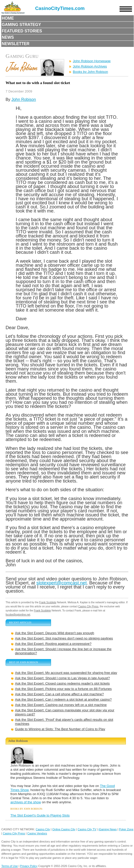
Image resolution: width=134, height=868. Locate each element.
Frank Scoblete (48, 602)
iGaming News (108, 829)
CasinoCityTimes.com (60, 8)
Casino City (43, 829)
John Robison (24, 99)
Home (8, 18)
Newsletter (16, 44)
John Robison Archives (90, 66)
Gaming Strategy (21, 25)
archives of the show (26, 802)
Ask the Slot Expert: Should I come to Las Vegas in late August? (62, 678)
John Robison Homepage (92, 61)
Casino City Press (88, 606)
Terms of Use (10, 866)
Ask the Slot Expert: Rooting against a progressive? (53, 644)
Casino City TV (87, 829)
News (8, 37)
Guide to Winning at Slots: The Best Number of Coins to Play (60, 729)
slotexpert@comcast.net (61, 583)
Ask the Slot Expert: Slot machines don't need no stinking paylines (64, 638)
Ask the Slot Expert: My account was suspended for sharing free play (66, 673)
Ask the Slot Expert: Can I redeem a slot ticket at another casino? (63, 699)
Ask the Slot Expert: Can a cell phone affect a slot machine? (59, 694)
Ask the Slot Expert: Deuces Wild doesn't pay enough (55, 633)
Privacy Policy (29, 866)
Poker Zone (126, 829)
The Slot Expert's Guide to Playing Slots (40, 815)
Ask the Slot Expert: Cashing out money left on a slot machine (61, 705)
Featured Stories (22, 31)
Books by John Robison (90, 72)
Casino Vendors (37, 833)
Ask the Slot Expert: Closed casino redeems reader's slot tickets (62, 683)
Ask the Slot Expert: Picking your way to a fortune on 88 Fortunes (63, 689)
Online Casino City (64, 829)
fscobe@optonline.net (18, 615)
